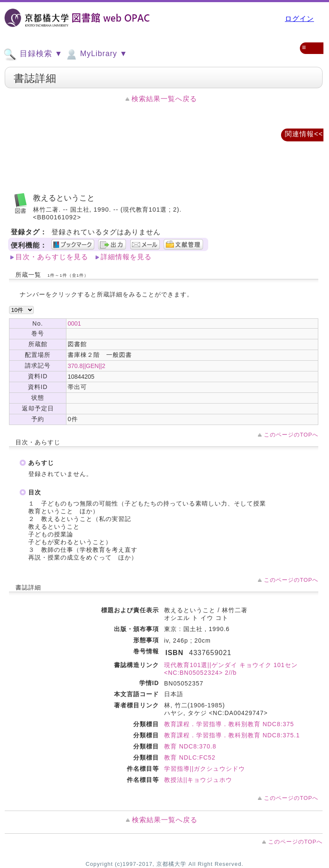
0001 (74, 323)
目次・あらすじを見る (52, 257)
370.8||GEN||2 (87, 366)
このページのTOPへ (291, 435)
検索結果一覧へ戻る (164, 99)
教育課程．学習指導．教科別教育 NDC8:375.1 (232, 735)
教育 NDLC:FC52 (190, 757)
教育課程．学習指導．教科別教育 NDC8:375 (229, 724)
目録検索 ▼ (33, 54)
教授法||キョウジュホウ (198, 780)
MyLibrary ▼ (96, 54)
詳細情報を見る (126, 257)
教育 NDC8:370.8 (190, 746)
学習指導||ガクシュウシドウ (205, 769)
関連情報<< (304, 134)
